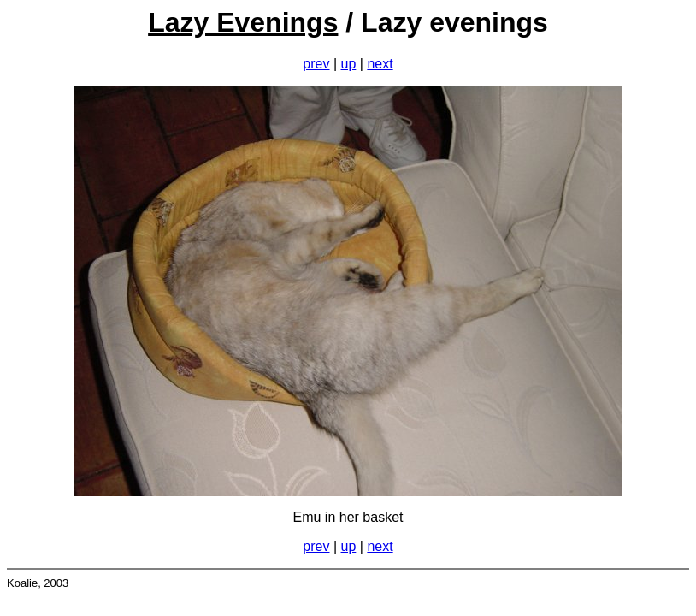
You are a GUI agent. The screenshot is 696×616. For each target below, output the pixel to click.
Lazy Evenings (243, 22)
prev (316, 64)
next (380, 64)
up (349, 64)
